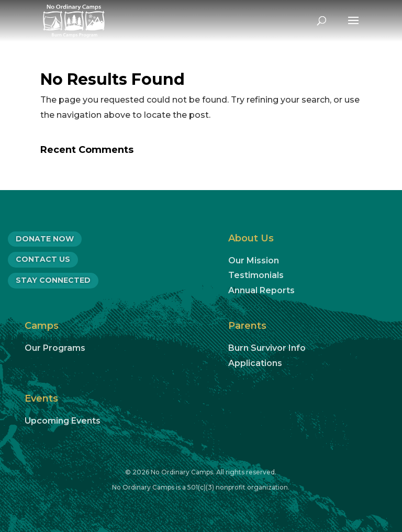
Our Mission (254, 261)
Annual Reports (261, 290)
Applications (255, 363)
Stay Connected (53, 280)
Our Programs (55, 348)
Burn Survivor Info (267, 348)
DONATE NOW (45, 239)
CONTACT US (43, 259)
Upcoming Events (63, 421)
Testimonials (256, 275)
